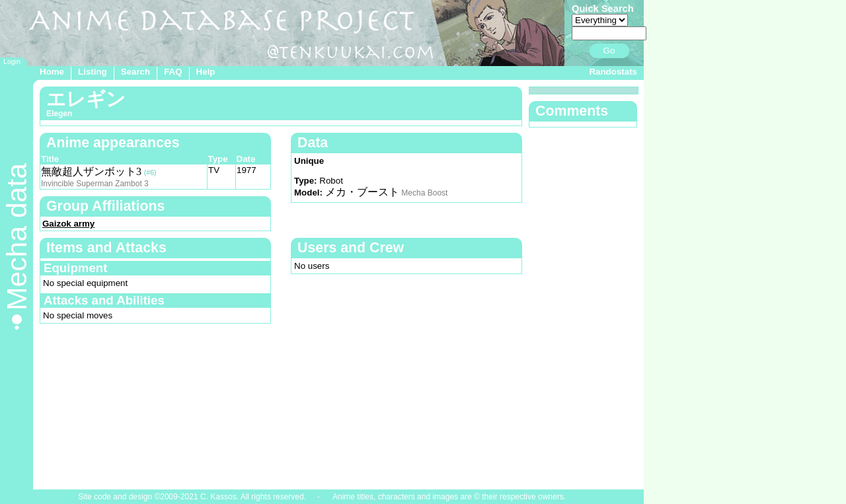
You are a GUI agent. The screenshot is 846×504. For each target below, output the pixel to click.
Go (609, 51)
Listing (93, 72)
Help (206, 72)
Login (12, 61)
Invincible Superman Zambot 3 (95, 184)
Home (52, 72)
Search (135, 72)
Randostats (613, 72)
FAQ (173, 72)
